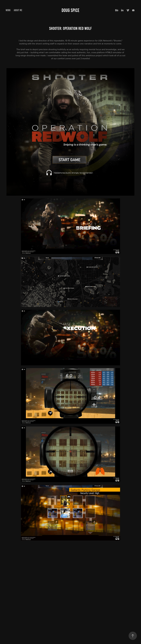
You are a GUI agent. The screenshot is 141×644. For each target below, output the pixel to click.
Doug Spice (70, 10)
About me (18, 10)
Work (8, 10)
